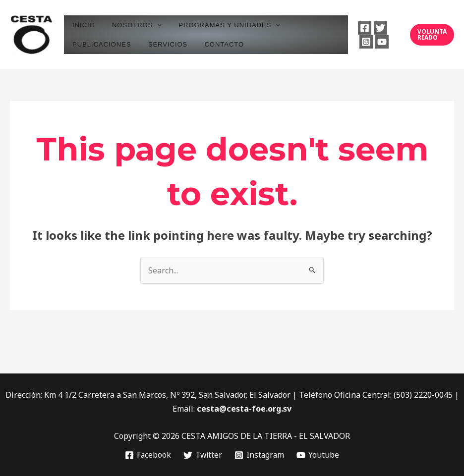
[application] (151, 25)
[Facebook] (361, 28)
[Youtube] (377, 42)
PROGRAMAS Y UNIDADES (219, 25)
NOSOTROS (131, 25)
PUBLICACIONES (100, 44)
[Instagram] (362, 42)
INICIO (82, 25)
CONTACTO (214, 44)
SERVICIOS (162, 44)
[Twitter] (377, 28)
